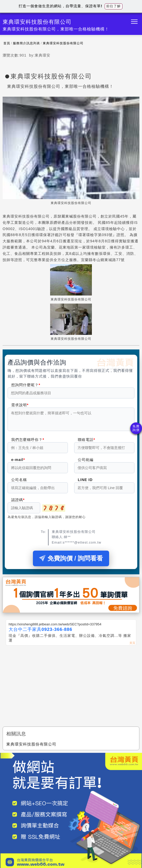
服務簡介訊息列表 (26, 43)
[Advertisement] (71, 688)
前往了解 (114, 6)
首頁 (7, 43)
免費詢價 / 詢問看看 (71, 561)
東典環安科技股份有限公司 (63, 43)
